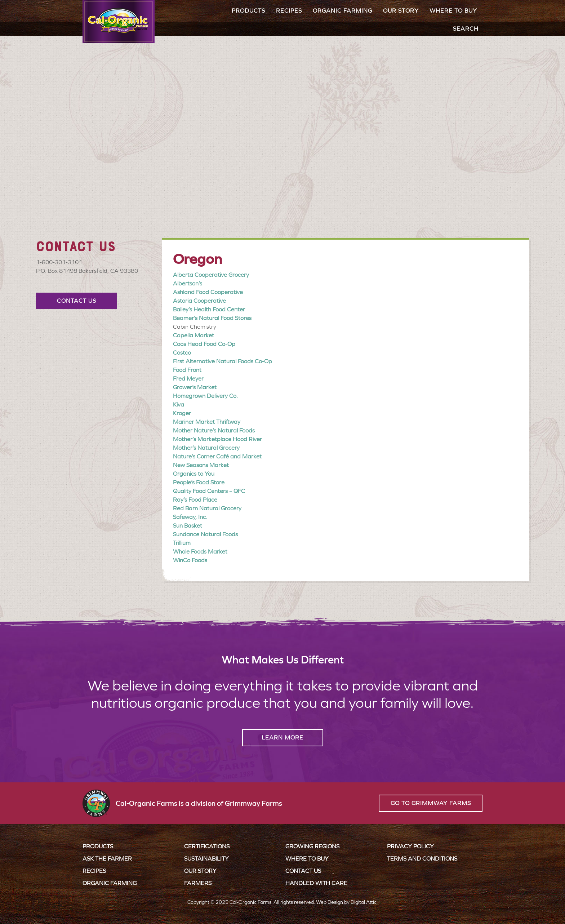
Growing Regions (312, 846)
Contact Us (303, 871)
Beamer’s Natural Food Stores (212, 318)
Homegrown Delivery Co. (205, 396)
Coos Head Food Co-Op (204, 344)
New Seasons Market (201, 465)
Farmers (198, 883)
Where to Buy (453, 11)
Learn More (282, 738)
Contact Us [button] (77, 301)
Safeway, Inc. (190, 517)
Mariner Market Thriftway (207, 422)
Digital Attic (364, 902)
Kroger (182, 413)
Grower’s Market (195, 387)
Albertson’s (188, 283)
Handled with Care (316, 883)
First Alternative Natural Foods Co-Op (223, 361)
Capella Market (193, 335)
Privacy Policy (410, 846)
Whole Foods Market (200, 552)
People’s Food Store (199, 482)
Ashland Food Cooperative (208, 292)
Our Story (401, 11)
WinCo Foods (190, 560)
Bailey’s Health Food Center (209, 309)
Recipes (289, 11)
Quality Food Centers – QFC (209, 491)
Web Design (330, 902)
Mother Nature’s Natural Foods (214, 430)
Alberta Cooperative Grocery (211, 275)
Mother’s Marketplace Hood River (217, 439)
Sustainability (206, 859)
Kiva (179, 405)
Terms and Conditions (422, 859)
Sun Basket (188, 526)
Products (248, 11)
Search (466, 29)
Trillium (182, 543)
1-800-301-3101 (59, 262)
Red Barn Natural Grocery (207, 508)
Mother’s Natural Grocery (206, 448)
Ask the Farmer (107, 859)
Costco (182, 353)
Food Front (187, 370)
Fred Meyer (188, 379)
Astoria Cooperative (199, 301)
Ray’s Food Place (195, 500)
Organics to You (194, 474)
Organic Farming (342, 11)
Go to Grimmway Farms (431, 803)
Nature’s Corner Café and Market (217, 456)
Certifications (207, 846)
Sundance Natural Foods (205, 534)
